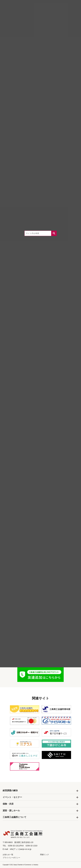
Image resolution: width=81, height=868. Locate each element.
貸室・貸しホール (11, 811)
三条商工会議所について (15, 817)
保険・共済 (8, 804)
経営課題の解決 (10, 790)
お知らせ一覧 (8, 855)
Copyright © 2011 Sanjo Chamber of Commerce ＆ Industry (20, 865)
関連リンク (45, 855)
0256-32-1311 (44, 612)
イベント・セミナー (12, 797)
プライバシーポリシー (11, 858)
